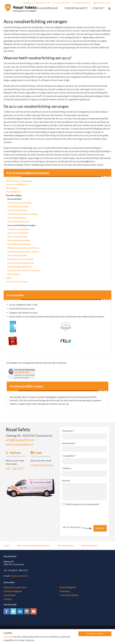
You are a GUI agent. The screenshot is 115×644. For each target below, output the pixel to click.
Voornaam (68, 431)
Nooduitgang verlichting (18, 206)
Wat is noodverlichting (17, 237)
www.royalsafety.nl (19, 444)
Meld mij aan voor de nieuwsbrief (81, 504)
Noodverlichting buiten (17, 255)
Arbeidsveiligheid (13, 591)
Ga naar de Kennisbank (17, 282)
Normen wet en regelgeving (19, 181)
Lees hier (8, 642)
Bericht (66, 480)
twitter (13, 611)
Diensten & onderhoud (43, 8)
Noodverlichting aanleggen (19, 240)
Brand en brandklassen (17, 184)
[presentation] (85, 513)
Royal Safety (20, 8)
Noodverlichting (14, 199)
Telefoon (67, 468)
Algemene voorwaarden (33, 632)
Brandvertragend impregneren (21, 263)
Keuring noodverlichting (18, 233)
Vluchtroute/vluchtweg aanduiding (22, 214)
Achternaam (69, 443)
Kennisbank (10, 595)
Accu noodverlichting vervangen (21, 225)
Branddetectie (14, 274)
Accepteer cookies (95, 639)
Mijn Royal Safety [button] (103, 3)
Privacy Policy (17, 632)
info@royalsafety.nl (83, 3)
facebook (7, 611)
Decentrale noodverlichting (19, 203)
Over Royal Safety (76, 8)
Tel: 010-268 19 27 (63, 3)
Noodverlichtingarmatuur (18, 222)
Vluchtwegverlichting (17, 218)
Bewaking (65, 591)
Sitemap (48, 632)
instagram (27, 611)
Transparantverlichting (17, 210)
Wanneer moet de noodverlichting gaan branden (24, 248)
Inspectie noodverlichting (18, 229)
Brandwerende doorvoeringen (21, 259)
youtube (34, 611)
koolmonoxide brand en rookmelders (24, 270)
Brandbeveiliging (14, 195)
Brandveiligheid (13, 192)
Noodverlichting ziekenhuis (19, 244)
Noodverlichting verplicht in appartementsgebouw (24, 252)
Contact (99, 8)
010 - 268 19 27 (15, 469)
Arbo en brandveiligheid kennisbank (28, 173)
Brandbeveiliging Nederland (20, 267)
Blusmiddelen (12, 188)
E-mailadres (69, 456)
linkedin (20, 611)
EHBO (9, 278)
